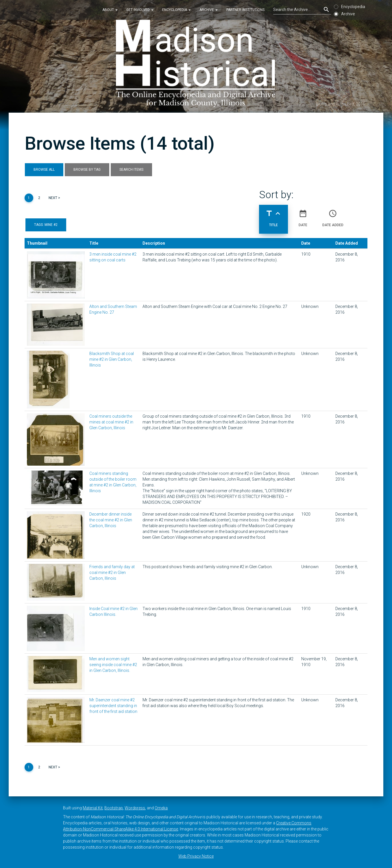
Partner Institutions (245, 10)
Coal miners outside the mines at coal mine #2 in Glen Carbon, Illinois (111, 422)
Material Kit (93, 808)
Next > (54, 198)
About (110, 10)
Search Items (131, 170)
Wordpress (135, 808)
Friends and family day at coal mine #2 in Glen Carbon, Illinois (112, 573)
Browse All (44, 170)
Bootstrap (114, 808)
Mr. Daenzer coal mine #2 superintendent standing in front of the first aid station (113, 706)
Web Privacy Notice (196, 856)
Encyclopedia (176, 10)
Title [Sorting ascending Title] (273, 216)
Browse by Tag (87, 170)
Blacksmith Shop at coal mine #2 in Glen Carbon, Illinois (112, 359)
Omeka (161, 808)
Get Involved (140, 10)
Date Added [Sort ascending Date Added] (333, 216)
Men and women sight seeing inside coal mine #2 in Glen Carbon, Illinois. (113, 665)
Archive (209, 10)
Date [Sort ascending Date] (303, 216)
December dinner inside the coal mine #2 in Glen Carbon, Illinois (111, 520)
